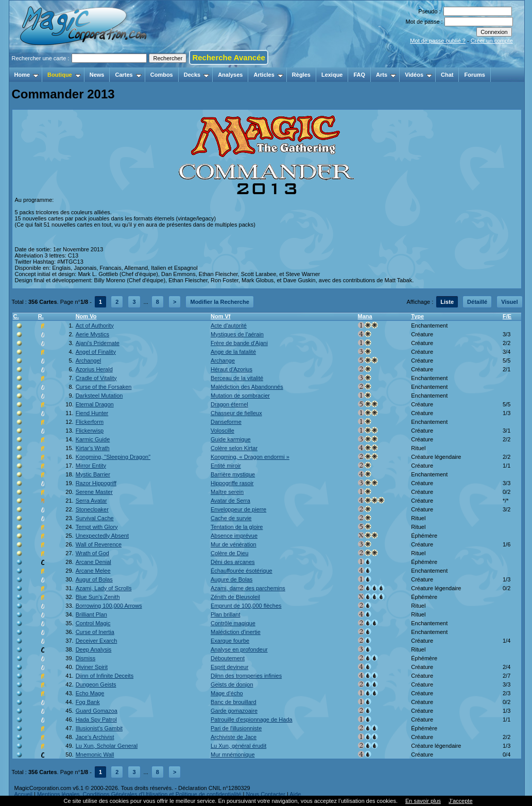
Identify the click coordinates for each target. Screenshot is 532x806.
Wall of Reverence (99, 544)
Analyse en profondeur (239, 649)
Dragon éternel (229, 404)
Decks (196, 75)
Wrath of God (92, 553)
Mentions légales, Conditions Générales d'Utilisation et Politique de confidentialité (139, 794)
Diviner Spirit (92, 667)
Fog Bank (88, 702)
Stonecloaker (92, 509)
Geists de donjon (232, 684)
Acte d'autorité (229, 325)
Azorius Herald (94, 369)
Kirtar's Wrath (93, 448)
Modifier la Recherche (219, 302)
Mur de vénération (234, 544)
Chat (447, 75)
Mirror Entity (91, 466)
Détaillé (477, 302)
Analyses (230, 75)
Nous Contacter (265, 794)
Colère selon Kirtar (234, 448)
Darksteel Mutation (99, 396)
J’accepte (460, 801)
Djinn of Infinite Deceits (105, 676)
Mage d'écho (227, 693)
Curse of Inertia (95, 632)
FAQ (359, 75)
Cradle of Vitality (96, 378)
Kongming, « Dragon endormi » (250, 457)
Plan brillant (225, 614)
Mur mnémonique (233, 754)
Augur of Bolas (94, 579)
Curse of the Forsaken (104, 387)
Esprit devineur (229, 667)
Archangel (89, 361)
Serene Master (94, 492)
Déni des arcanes (233, 562)
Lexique (332, 75)
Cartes (128, 75)
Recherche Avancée (228, 57)
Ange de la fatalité (233, 352)
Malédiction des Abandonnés (247, 387)
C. (16, 316)
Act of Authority (95, 325)
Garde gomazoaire (234, 711)
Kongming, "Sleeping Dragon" (113, 457)
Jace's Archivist (95, 737)
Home (27, 75)
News (97, 75)
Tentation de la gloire (237, 527)
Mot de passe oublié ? (438, 41)
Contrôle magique (233, 623)
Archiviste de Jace (234, 737)
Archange (223, 361)
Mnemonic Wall (95, 754)
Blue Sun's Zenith (98, 597)
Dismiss (86, 658)
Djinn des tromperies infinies (246, 676)
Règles (301, 75)
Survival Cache (95, 518)
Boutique (64, 75)
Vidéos (418, 75)
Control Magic (93, 623)
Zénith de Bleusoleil (235, 597)
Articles (268, 75)
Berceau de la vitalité (237, 378)
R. (41, 316)
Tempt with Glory (97, 527)
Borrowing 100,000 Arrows (109, 606)
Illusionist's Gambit (99, 728)
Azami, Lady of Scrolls (104, 588)
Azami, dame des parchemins (248, 588)
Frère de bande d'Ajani (239, 343)
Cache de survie (231, 518)
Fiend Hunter (92, 413)
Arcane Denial (93, 562)
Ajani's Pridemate (98, 343)
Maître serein (227, 492)
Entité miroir (226, 466)
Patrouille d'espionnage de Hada (252, 719)
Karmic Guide (93, 439)
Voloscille (222, 431)
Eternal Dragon (95, 404)
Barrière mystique (233, 474)
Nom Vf (221, 316)
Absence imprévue (234, 536)
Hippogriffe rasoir (232, 483)
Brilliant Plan (91, 614)
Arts (386, 75)
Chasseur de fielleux (236, 413)
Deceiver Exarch (97, 641)
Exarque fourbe (230, 641)
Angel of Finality (96, 352)
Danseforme (226, 422)
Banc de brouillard (234, 702)
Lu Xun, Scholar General (107, 746)
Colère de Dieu (229, 553)
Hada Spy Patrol (96, 719)
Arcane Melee (93, 571)
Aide (295, 794)
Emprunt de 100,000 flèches (246, 606)
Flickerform (90, 422)
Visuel (509, 302)
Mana (365, 316)
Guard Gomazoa (97, 711)
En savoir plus (423, 801)
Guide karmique (231, 439)
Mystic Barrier (93, 474)
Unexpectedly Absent (102, 536)
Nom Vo (86, 316)
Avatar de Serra (230, 501)
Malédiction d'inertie (236, 632)
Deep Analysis (94, 649)
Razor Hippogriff (96, 483)
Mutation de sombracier (240, 396)
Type (417, 316)
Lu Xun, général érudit (238, 746)
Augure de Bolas (231, 579)
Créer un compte (492, 41)
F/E (507, 316)
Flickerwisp (90, 431)
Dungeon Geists (96, 684)
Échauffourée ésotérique (242, 571)
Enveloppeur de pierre (238, 509)
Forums (474, 75)
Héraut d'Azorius (231, 369)
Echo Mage (90, 693)
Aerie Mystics (92, 334)
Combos (162, 75)
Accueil (23, 794)
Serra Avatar (91, 501)
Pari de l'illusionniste (236, 728)
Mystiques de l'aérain (237, 334)
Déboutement (228, 658)
